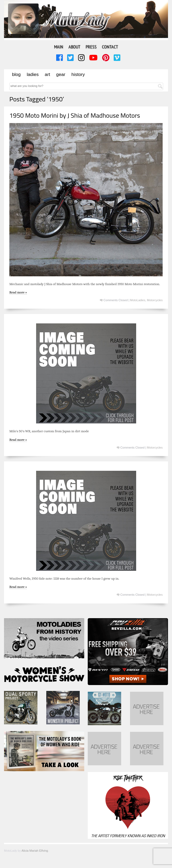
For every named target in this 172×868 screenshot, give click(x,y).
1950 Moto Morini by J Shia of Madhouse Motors (75, 115)
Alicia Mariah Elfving (35, 851)
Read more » (18, 292)
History (78, 74)
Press (91, 47)
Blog (16, 74)
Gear (61, 74)
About (74, 47)
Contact (110, 47)
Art (47, 74)
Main (59, 47)
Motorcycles (155, 300)
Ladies (33, 74)
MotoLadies (138, 300)
